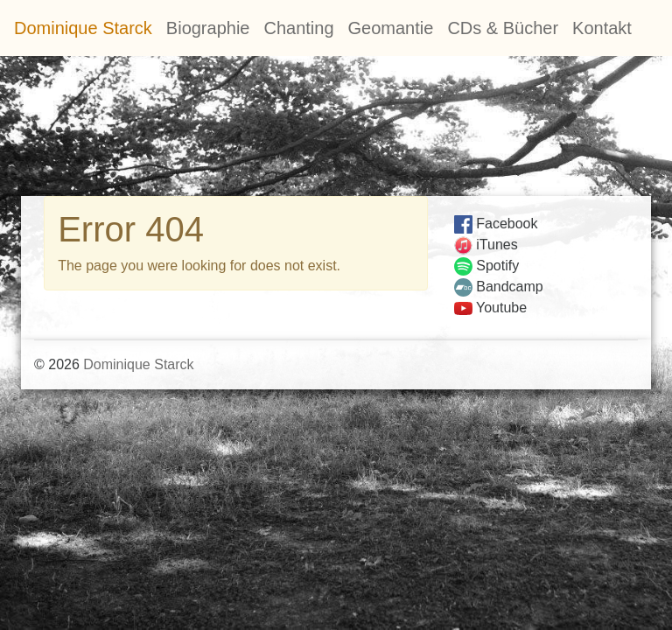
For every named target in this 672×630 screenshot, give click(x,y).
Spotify (486, 266)
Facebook (496, 224)
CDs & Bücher (503, 28)
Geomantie (391, 28)
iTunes (486, 245)
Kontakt (602, 28)
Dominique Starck (83, 28)
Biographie (208, 28)
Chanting (298, 28)
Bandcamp (499, 287)
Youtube (490, 308)
